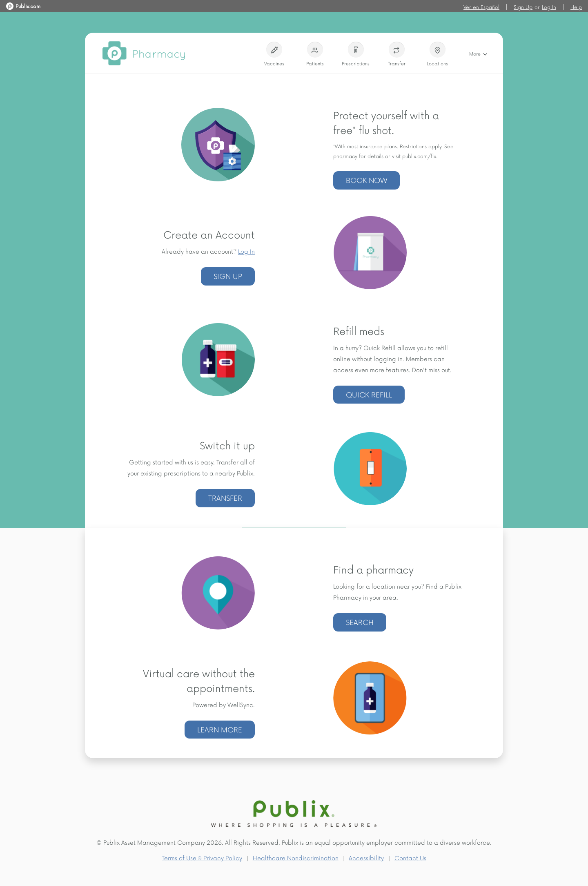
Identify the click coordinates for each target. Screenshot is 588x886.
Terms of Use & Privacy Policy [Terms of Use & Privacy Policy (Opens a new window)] (202, 858)
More (479, 54)
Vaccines (274, 54)
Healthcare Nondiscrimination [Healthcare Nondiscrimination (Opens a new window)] (296, 858)
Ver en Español (481, 7)
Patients (315, 54)
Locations (437, 54)
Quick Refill (369, 394)
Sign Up (523, 7)
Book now (366, 180)
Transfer (397, 54)
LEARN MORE (220, 729)
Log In (549, 7)
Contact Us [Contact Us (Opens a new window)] (410, 858)
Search (360, 622)
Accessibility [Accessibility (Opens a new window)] (366, 858)
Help (576, 7)
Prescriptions (356, 54)
